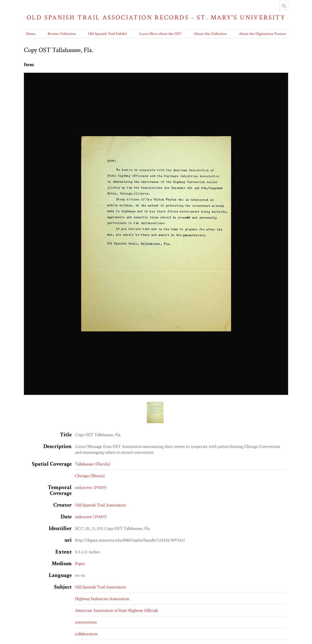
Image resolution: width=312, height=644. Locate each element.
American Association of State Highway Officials (117, 610)
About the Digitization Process (262, 34)
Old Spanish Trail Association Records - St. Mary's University (156, 17)
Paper (80, 564)
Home (31, 34)
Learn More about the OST (160, 34)
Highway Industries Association (102, 599)
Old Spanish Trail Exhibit (108, 34)
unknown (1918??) (91, 487)
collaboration (86, 634)
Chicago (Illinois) (90, 476)
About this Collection (210, 34)
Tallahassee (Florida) (93, 464)
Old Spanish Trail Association (101, 505)
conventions (86, 622)
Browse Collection (62, 34)
